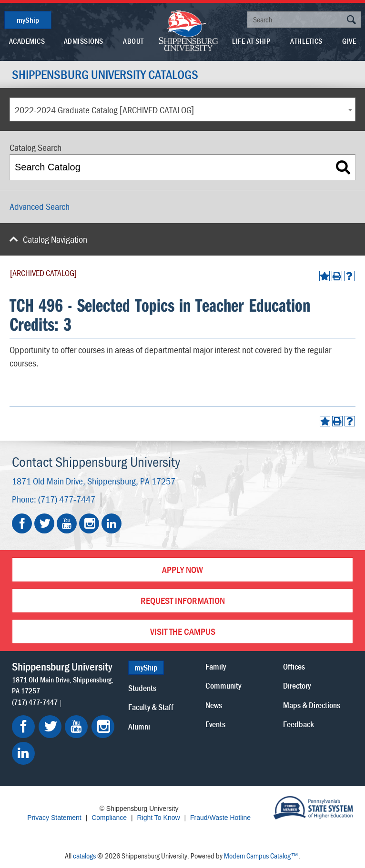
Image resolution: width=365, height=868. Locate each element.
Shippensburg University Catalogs (105, 75)
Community (223, 686)
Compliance (109, 818)
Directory (297, 686)
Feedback (299, 724)
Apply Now (182, 569)
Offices (294, 666)
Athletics (306, 41)
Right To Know (159, 818)
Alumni (139, 726)
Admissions (84, 41)
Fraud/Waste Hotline (220, 818)
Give (349, 41)
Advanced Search (40, 206)
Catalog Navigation (55, 239)
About (133, 41)
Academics (27, 41)
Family (216, 666)
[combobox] (182, 109)
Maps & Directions (312, 705)
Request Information (183, 600)
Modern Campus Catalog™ (261, 856)
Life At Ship (251, 41)
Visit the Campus (183, 631)
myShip (28, 20)
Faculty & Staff (151, 707)
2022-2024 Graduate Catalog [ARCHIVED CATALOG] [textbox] (104, 110)
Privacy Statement (54, 818)
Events (215, 724)
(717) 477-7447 (67, 499)
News (214, 705)
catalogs (84, 856)
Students (142, 688)
